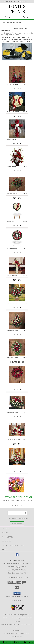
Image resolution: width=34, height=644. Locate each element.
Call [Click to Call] (6, 642)
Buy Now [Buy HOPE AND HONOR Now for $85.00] (17, 307)
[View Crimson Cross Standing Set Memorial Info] (17, 129)
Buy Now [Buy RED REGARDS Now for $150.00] (17, 389)
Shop (9, 17)
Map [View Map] (17, 642)
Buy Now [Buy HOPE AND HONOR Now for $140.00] (17, 253)
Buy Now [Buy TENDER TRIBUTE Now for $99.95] (17, 171)
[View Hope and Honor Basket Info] (17, 293)
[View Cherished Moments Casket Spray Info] (17, 402)
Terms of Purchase (22, 634)
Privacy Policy (9, 634)
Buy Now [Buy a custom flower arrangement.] (17, 505)
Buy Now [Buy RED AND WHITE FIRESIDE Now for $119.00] (17, 444)
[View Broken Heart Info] (17, 211)
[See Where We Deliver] (17, 523)
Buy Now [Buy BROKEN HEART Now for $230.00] (17, 225)
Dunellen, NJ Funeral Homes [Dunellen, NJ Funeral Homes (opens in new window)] (12, 615)
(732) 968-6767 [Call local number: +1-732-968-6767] (11, 1)
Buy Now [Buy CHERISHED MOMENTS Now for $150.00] (17, 335)
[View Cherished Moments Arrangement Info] (17, 320)
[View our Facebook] (17, 556)
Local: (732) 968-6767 (17, 570)
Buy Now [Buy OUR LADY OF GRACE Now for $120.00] (17, 89)
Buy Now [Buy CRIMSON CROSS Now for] (17, 143)
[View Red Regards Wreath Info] (17, 375)
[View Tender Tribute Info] (17, 156)
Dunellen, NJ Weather (9, 624)
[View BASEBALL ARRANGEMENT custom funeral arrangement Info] (17, 102)
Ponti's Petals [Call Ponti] (17, 601)
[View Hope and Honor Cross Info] (17, 266)
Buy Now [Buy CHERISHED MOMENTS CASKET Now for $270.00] (17, 417)
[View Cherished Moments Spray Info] (17, 348)
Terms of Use (17, 637)
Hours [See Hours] (28, 642)
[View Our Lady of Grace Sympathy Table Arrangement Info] (17, 74)
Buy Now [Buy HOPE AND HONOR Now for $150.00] (17, 280)
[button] (17, 593)
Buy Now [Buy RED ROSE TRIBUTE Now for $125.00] (17, 198)
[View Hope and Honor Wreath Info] (17, 238)
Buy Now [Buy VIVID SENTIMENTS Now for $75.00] (17, 471)
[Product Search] (17, 513)
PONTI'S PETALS (17, 9)
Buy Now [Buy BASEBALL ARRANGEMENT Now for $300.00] (17, 116)
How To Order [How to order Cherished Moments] (17, 362)
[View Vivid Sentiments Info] (17, 457)
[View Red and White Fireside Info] (17, 429)
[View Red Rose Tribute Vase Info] (17, 184)
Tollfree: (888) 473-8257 (17, 573)
